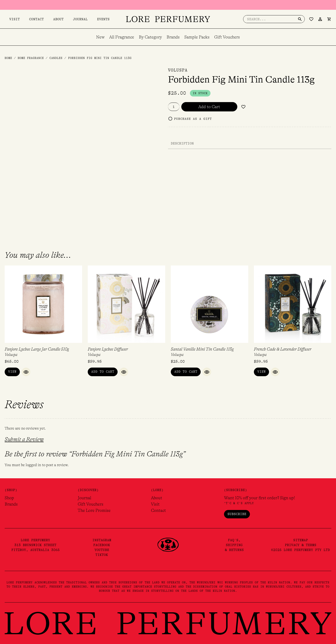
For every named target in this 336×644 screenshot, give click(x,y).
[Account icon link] (320, 19)
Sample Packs (197, 37)
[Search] (300, 19)
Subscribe (237, 514)
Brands (173, 37)
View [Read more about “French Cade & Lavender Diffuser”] (262, 372)
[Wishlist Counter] (311, 19)
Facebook (102, 545)
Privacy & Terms (301, 545)
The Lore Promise (94, 511)
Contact (27, 19)
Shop (9, 498)
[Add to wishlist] (243, 107)
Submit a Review (24, 440)
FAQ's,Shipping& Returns (234, 545)
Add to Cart (209, 107)
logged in (33, 465)
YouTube (102, 550)
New (100, 37)
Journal (62, 19)
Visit (10, 19)
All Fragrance (122, 37)
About (44, 19)
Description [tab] (182, 143)
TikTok (102, 555)
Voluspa (178, 70)
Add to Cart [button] (103, 372)
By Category (150, 37)
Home (8, 58)
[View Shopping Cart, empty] (329, 19)
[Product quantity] (174, 107)
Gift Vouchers (227, 37)
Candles (56, 58)
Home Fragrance (31, 58)
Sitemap (301, 541)
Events (80, 19)
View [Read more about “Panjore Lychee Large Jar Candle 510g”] (12, 372)
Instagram (102, 541)
